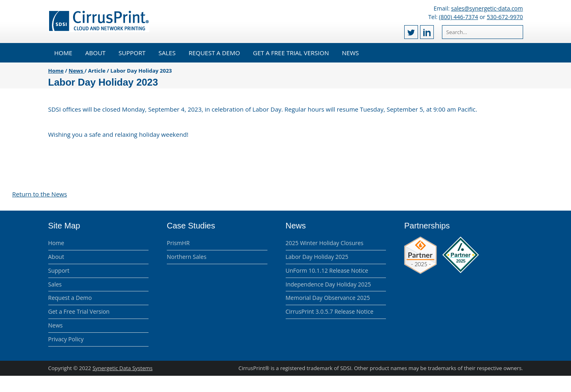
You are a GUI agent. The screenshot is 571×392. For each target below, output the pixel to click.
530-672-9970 (505, 17)
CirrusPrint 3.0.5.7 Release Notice (330, 311)
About (95, 53)
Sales (167, 53)
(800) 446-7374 (459, 17)
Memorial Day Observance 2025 (328, 298)
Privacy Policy (66, 339)
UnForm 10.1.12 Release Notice (327, 270)
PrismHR (178, 243)
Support (132, 53)
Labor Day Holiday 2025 (317, 257)
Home (64, 53)
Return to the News (40, 194)
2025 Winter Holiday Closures (325, 243)
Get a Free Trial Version (291, 53)
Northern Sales (187, 257)
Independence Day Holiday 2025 (329, 284)
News (351, 53)
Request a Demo (214, 53)
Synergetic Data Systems (123, 368)
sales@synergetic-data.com (487, 8)
